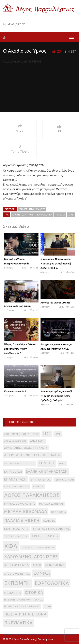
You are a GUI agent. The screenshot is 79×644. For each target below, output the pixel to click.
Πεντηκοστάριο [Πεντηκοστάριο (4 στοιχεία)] (17, 529)
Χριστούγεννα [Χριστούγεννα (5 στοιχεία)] (17, 565)
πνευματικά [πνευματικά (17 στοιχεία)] (18, 623)
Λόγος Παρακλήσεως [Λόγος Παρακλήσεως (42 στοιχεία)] (32, 495)
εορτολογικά (44, 215)
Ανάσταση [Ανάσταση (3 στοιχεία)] (37, 441)
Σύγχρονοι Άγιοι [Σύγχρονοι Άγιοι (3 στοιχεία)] (16, 536)
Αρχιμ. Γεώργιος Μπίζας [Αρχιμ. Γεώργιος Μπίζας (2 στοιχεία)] (20, 464)
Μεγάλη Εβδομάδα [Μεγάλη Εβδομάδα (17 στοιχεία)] (26, 511)
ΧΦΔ (71, 215)
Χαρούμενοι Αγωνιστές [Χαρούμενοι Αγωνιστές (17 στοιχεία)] (31, 556)
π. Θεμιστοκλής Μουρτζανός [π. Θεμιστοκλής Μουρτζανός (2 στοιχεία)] (24, 600)
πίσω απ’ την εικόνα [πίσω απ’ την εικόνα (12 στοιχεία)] (25, 614)
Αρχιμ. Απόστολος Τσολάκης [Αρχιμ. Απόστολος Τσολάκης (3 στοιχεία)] (26, 448)
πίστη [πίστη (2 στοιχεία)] (47, 607)
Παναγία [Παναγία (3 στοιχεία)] (49, 521)
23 (59, 51)
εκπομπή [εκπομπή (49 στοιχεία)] (18, 583)
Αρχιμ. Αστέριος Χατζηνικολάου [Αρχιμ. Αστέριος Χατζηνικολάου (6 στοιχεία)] (33, 455)
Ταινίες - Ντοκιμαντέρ (32, 209)
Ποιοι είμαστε (45, 639)
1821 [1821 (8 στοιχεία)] (47, 434)
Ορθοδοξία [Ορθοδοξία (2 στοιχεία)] (59, 512)
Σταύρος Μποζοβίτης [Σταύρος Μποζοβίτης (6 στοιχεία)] (51, 529)
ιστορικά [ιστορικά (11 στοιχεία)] (34, 592)
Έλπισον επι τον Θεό (15, 391)
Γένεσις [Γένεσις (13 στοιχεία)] (47, 463)
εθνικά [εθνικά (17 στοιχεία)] (42, 573)
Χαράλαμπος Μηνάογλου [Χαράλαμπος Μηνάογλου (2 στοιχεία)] (38, 547)
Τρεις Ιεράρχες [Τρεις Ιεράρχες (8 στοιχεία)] (45, 536)
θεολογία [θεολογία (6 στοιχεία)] (13, 593)
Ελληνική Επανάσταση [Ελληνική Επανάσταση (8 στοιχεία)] (47, 471)
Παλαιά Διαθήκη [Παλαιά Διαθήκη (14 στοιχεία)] (22, 520)
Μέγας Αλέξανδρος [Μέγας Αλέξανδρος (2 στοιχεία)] (51, 504)
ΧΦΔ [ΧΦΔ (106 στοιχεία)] (11, 546)
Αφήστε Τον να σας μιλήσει (55, 303)
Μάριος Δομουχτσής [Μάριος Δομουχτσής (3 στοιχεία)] (20, 504)
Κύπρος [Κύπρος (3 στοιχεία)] (38, 486)
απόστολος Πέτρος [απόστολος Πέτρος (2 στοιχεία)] (17, 574)
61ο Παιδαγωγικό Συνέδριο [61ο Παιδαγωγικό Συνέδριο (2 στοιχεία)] (22, 434)
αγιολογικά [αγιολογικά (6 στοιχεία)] (55, 565)
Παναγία (60, 215)
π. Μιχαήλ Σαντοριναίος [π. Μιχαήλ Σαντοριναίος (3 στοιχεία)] (22, 606)
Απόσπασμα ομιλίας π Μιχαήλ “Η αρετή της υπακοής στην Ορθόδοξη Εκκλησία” (56, 396)
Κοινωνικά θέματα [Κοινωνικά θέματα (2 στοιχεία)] (17, 487)
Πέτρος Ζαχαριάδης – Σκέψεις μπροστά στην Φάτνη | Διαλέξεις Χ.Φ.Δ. (20, 349)
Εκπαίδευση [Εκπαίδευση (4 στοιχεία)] (13, 472)
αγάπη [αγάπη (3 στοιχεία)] (37, 565)
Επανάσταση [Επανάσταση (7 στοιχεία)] (15, 479)
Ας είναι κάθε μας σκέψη (17, 306)
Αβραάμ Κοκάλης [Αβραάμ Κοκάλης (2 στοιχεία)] (15, 441)
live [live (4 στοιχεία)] (58, 434)
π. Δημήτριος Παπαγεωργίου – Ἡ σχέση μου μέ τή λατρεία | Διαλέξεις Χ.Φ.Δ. (57, 264)
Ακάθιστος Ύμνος (23, 215)
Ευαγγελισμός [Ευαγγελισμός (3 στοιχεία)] (41, 480)
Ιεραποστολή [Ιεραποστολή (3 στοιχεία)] (64, 480)
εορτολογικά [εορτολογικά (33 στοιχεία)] (52, 583)
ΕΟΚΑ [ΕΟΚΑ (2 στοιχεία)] (62, 464)
